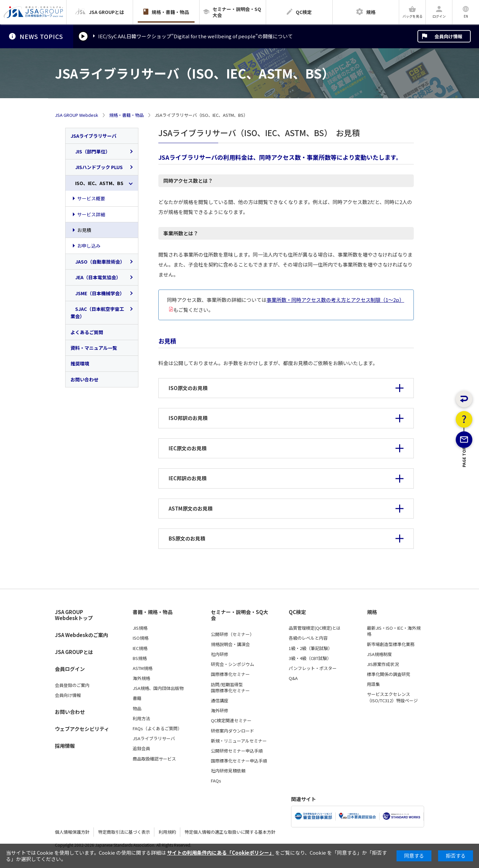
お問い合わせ (84, 379)
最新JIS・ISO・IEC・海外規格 (394, 631)
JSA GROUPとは (74, 652)
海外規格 (141, 678)
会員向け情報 (448, 36)
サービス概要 (91, 198)
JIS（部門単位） (90, 151)
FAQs (216, 781)
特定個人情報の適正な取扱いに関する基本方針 (230, 832)
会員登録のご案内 (72, 685)
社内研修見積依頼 (228, 771)
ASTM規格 (143, 668)
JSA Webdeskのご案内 (81, 635)
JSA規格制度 (379, 654)
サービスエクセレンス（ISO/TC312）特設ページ (392, 697)
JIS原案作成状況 (383, 664)
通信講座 (220, 701)
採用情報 (65, 746)
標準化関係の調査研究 (389, 674)
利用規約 (167, 832)
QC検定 (297, 612)
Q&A (293, 678)
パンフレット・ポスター (313, 668)
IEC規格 (140, 648)
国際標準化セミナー (230, 674)
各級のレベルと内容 (308, 638)
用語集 (373, 684)
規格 (372, 612)
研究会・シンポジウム (233, 664)
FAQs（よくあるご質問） (157, 729)
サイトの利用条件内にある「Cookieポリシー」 (221, 853)
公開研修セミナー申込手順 (237, 751)
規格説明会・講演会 (230, 644)
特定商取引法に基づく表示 (124, 832)
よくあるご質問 (87, 332)
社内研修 (220, 654)
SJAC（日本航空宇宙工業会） (97, 313)
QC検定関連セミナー (231, 721)
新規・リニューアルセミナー (239, 741)
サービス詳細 (91, 214)
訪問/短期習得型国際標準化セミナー (230, 688)
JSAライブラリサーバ (93, 136)
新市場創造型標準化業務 (391, 644)
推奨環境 (80, 363)
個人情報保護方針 (72, 832)
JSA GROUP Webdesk (77, 115)
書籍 (137, 698)
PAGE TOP (464, 490)
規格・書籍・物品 (126, 115)
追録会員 (141, 749)
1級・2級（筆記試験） (311, 648)
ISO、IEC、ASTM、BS (97, 183)
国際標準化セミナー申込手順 (239, 761)
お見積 (84, 230)
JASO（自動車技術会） (98, 262)
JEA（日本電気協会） (96, 277)
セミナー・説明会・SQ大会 (239, 615)
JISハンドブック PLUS (97, 167)
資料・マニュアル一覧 (94, 348)
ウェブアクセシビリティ (82, 729)
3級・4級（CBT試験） (310, 658)
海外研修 (220, 711)
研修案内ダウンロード (233, 731)
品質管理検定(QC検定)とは (315, 628)
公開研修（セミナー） (233, 634)
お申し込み (89, 246)
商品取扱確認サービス (154, 759)
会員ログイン (70, 669)
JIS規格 (140, 628)
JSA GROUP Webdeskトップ (74, 615)
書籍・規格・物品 (153, 612)
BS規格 (140, 658)
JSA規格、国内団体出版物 (158, 688)
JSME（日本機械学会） (97, 293)
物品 (137, 709)
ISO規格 (141, 638)
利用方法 (141, 719)
